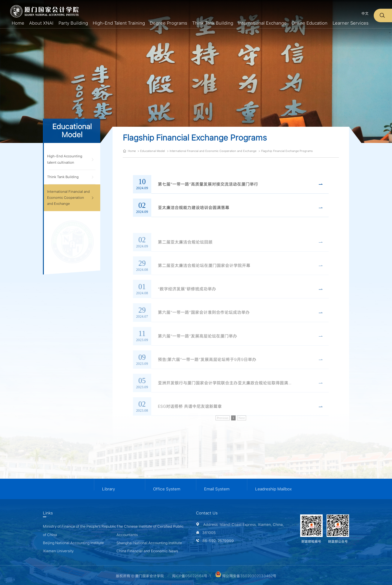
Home (132, 151)
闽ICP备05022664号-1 (191, 576)
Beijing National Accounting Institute (73, 543)
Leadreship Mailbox (273, 489)
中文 (365, 13)
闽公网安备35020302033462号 (246, 576)
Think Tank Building (63, 177)
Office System (167, 489)
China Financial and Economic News (147, 551)
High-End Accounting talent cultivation (65, 159)
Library (109, 489)
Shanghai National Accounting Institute (149, 543)
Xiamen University (58, 551)
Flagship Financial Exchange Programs (287, 151)
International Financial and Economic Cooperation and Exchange (68, 198)
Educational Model (152, 151)
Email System (217, 489)
